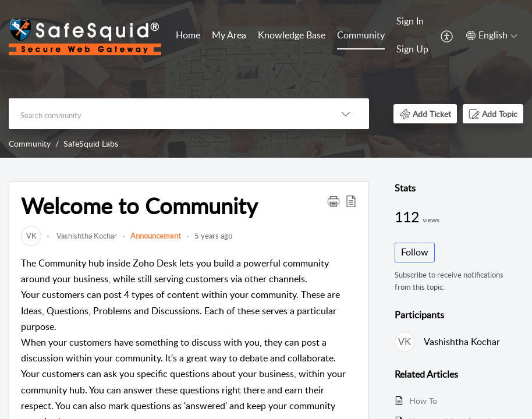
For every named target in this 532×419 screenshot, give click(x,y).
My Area (229, 35)
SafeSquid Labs (91, 143)
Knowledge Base (292, 35)
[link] (31, 236)
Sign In (410, 21)
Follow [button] (415, 252)
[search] (166, 114)
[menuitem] (188, 36)
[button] (447, 35)
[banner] (266, 79)
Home (188, 35)
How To (423, 401)
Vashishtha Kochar (86, 236)
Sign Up (412, 49)
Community (361, 35)
